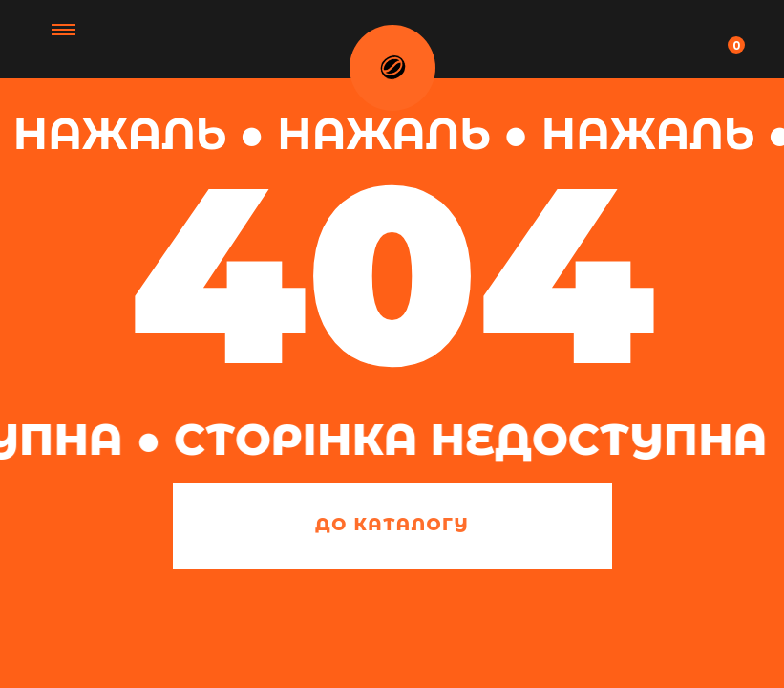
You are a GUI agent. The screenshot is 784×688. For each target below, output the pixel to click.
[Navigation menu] (747, 37)
